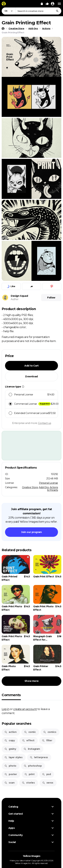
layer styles (13, 757)
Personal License (48, 483)
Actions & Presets (53, 489)
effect (28, 740)
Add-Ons (44, 487)
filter (47, 740)
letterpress (39, 757)
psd (46, 774)
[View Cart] (42, 4)
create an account (25, 709)
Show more (32, 681)
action (10, 732)
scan (9, 783)
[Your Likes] (47, 4)
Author (15, 299)
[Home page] (3, 29)
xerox (48, 783)
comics (50, 732)
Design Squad (19, 296)
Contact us (45, 423)
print (29, 774)
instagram (32, 749)
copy (9, 740)
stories (28, 783)
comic (30, 732)
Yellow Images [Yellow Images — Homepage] (32, 856)
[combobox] (38, 11)
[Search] (57, 11)
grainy (10, 749)
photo (10, 766)
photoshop (33, 766)
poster (11, 774)
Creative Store (30, 487)
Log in (6, 709)
